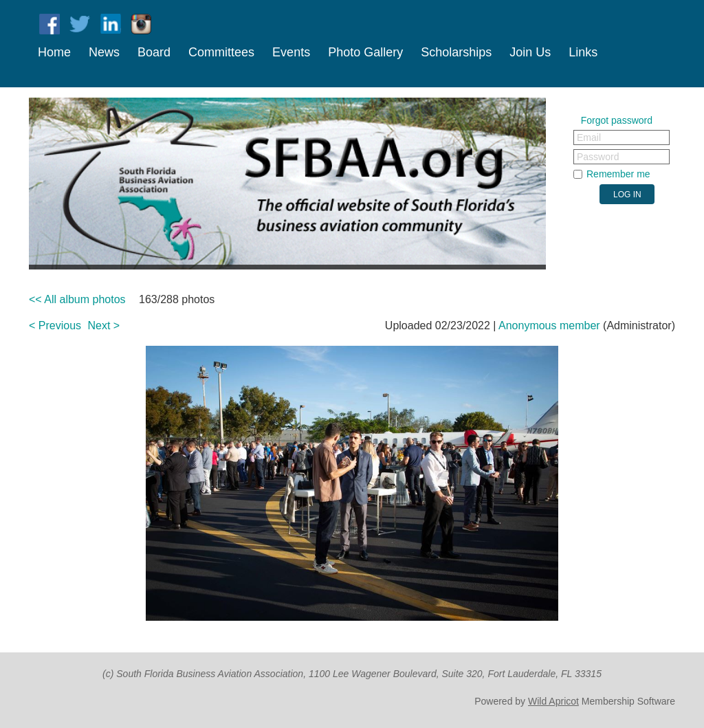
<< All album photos (77, 299)
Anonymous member (549, 326)
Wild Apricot (553, 701)
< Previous (55, 326)
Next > (104, 326)
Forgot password (617, 120)
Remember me (618, 174)
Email (589, 137)
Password (598, 157)
